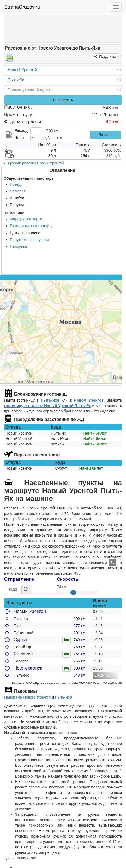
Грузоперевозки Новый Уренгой (36, 163)
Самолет (18, 191)
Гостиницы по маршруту (31, 226)
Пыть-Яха (64, 697)
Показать (106, 135)
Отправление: (20, 579)
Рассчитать (63, 100)
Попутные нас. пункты (29, 240)
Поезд (15, 184)
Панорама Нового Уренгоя (27, 697)
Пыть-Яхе (51, 400)
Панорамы (19, 246)
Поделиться (108, 56)
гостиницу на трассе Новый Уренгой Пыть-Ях (47, 406)
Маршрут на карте (26, 219)
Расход (21, 130)
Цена (19, 138)
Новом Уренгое (89, 400)
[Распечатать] (10, 59)
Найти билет (95, 433)
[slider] (73, 592)
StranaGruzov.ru (22, 7)
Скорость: (68, 579)
